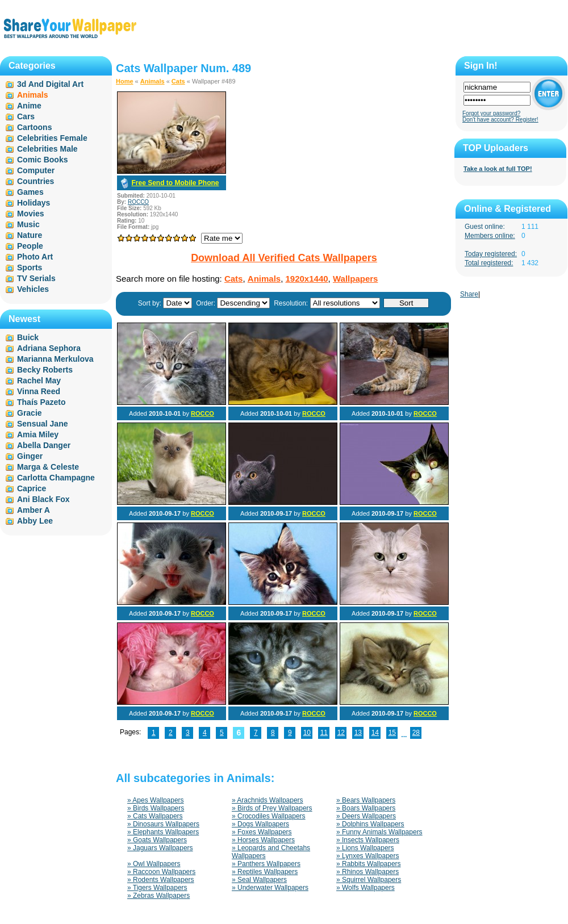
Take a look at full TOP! (498, 169)
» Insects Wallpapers (368, 840)
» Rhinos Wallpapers (367, 872)
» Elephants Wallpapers (163, 832)
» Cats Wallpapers (155, 816)
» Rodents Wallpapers (161, 880)
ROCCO (138, 202)
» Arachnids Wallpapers (268, 800)
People (30, 246)
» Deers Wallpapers (366, 816)
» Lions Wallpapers (365, 848)
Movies (30, 214)
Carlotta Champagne (56, 478)
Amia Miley (38, 434)
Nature (30, 235)
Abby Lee (35, 521)
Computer (36, 170)
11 (324, 733)
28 (416, 733)
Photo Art (35, 257)
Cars (26, 116)
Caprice (32, 488)
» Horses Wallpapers (263, 840)
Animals (153, 81)
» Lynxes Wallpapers (368, 856)
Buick (28, 337)
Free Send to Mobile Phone (175, 183)
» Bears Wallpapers (366, 800)
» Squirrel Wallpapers (369, 880)
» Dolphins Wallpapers (370, 824)
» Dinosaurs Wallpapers (163, 824)
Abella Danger (44, 445)
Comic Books (42, 160)
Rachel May (39, 381)
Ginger (30, 456)
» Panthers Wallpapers (266, 864)
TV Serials (36, 278)
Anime (29, 106)
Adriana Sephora (49, 348)
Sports (30, 267)
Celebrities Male (47, 149)
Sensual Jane (43, 424)
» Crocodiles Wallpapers (269, 816)
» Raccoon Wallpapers (161, 872)
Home (125, 81)
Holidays (34, 203)
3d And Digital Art (50, 84)
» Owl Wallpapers (154, 864)
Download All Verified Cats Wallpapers (284, 258)
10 (307, 733)
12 (341, 733)
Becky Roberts (45, 370)
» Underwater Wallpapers (270, 888)
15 (392, 733)
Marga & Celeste (48, 467)
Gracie (30, 413)
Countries (35, 181)
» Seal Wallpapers (259, 880)
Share (469, 294)
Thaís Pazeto (41, 402)
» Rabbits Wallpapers (369, 864)
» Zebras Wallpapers (158, 896)
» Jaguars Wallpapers (160, 848)
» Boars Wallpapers (366, 808)
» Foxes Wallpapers (262, 832)
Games (30, 192)
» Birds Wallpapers (156, 808)
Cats (178, 81)
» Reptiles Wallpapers (265, 872)
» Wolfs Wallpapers (366, 888)
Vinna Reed (39, 391)
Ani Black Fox (43, 499)
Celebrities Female (52, 138)
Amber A (34, 510)
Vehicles (33, 289)
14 (375, 733)
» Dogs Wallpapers (260, 824)
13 (358, 733)
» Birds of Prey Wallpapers (272, 808)
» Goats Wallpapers (157, 840)
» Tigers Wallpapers (157, 888)
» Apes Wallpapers (156, 800)
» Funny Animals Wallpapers (379, 832)
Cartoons (34, 127)
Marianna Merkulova (55, 359)
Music (28, 224)
